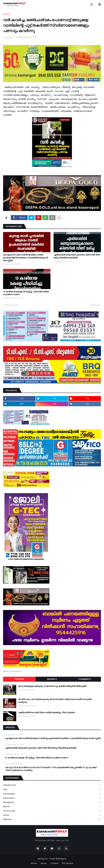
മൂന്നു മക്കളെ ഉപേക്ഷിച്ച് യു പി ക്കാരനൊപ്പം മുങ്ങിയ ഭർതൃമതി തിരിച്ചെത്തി (52, 686)
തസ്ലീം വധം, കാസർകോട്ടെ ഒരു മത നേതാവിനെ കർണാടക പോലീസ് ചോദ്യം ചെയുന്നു (55, 701)
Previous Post (11, 305)
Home (6, 14)
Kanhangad (52, 794)
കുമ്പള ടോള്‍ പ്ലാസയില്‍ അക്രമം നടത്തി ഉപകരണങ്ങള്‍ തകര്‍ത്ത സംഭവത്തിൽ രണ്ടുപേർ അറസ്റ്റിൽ (25, 258)
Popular (19, 679)
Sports (52, 807)
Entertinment (52, 785)
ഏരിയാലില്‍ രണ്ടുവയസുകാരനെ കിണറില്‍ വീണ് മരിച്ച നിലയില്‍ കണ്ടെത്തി (77, 256)
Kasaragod (52, 798)
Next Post (95, 305)
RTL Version (68, 863)
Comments (85, 679)
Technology (52, 811)
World (52, 815)
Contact (54, 863)
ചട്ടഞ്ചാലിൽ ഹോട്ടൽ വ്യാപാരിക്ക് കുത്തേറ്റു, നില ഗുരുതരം (47, 712)
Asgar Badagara (58, 859)
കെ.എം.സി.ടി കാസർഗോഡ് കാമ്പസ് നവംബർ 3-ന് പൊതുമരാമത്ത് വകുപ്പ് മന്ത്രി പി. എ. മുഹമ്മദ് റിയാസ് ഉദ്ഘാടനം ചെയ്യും (51, 769)
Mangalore (52, 802)
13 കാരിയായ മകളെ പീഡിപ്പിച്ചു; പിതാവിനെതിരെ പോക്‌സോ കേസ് (26, 293)
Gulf (52, 790)
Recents (52, 679)
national (52, 819)
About (44, 863)
